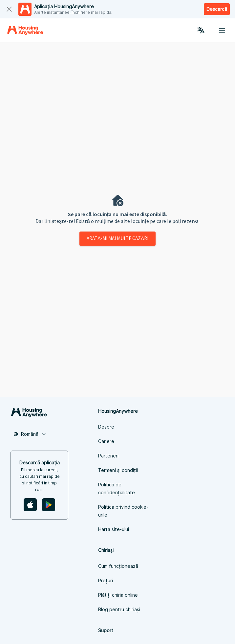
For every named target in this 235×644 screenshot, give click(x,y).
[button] (30, 434)
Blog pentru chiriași (119, 609)
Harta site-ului (114, 529)
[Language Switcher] (201, 30)
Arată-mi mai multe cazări (117, 238)
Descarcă (217, 9)
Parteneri (108, 456)
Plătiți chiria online (118, 595)
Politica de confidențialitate (117, 489)
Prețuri (106, 580)
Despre (106, 427)
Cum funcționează (118, 566)
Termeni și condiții (118, 470)
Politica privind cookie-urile (123, 511)
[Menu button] (222, 30)
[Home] (25, 30)
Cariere (106, 441)
